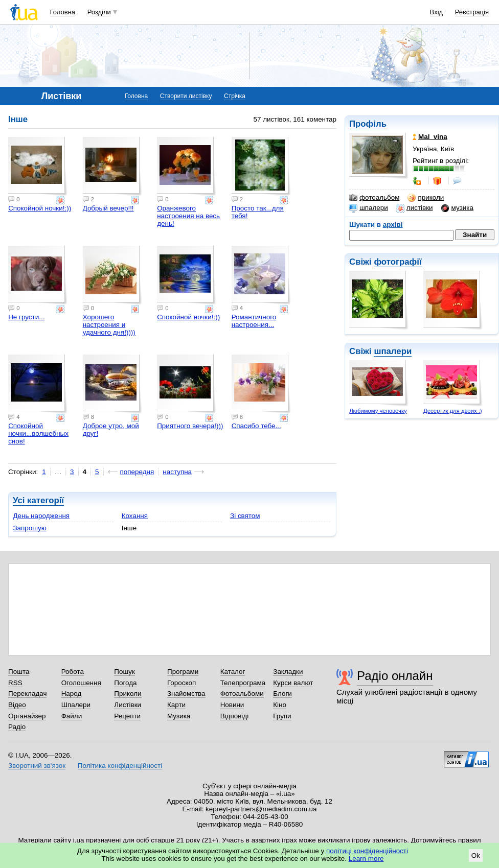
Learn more (366, 859)
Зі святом (245, 516)
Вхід (437, 12)
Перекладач (27, 694)
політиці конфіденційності (367, 851)
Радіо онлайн (395, 676)
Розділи (99, 12)
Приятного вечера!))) (190, 426)
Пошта (19, 672)
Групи (282, 716)
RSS (15, 683)
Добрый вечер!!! (108, 208)
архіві (393, 225)
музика (457, 208)
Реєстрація (472, 12)
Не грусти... (26, 317)
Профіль (368, 124)
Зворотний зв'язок (37, 766)
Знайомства (186, 694)
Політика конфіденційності (120, 766)
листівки (415, 208)
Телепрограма (243, 683)
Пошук (124, 672)
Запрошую (29, 528)
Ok (476, 855)
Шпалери (76, 705)
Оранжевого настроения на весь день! (188, 216)
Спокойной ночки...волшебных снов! (38, 433)
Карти (176, 705)
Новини (232, 705)
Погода (125, 683)
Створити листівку (186, 96)
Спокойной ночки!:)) (40, 208)
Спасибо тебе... (256, 426)
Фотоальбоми (242, 694)
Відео (17, 705)
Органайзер (27, 716)
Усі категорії (38, 500)
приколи (426, 198)
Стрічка (235, 96)
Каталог (233, 672)
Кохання (135, 516)
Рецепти (127, 716)
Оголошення (81, 683)
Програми (183, 672)
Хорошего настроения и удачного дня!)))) (109, 325)
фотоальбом (374, 198)
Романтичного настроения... (254, 321)
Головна (63, 12)
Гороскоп (182, 683)
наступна (177, 472)
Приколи (128, 694)
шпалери (369, 208)
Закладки (288, 672)
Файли (72, 716)
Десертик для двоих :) (453, 411)
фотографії (398, 262)
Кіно (280, 705)
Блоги (282, 694)
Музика (179, 716)
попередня (137, 472)
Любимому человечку (378, 411)
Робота (73, 672)
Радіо (17, 727)
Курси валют (293, 683)
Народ (72, 694)
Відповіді (235, 716)
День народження (41, 516)
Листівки (128, 705)
